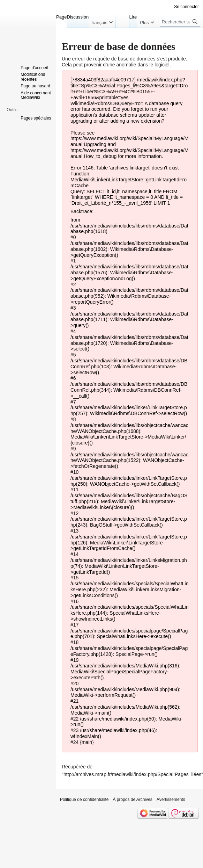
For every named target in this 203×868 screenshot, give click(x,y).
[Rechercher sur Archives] (180, 22)
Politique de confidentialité (84, 800)
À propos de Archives (132, 800)
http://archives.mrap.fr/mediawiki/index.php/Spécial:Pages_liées (132, 774)
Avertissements (171, 800)
